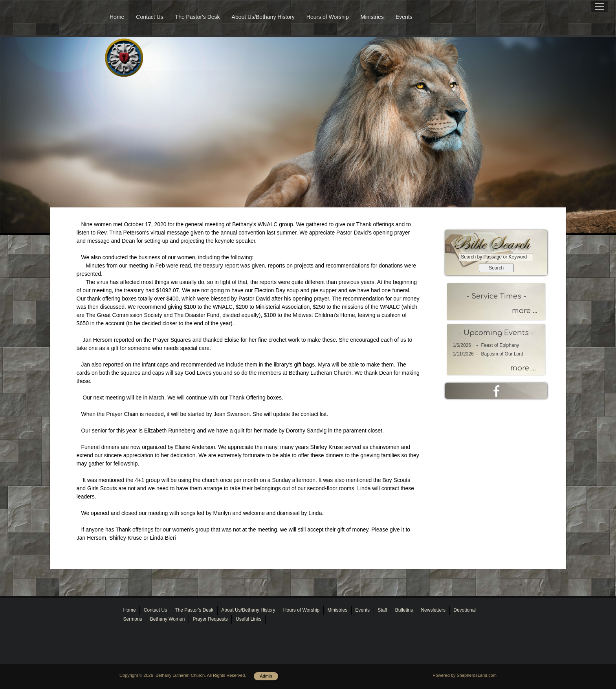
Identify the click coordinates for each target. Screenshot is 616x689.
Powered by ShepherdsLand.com (465, 675)
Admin (266, 676)
